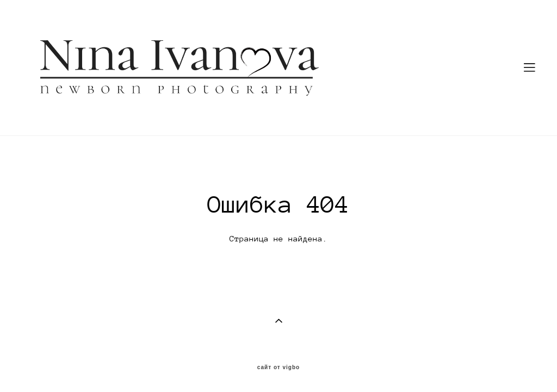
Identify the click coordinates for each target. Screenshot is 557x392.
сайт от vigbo (278, 368)
